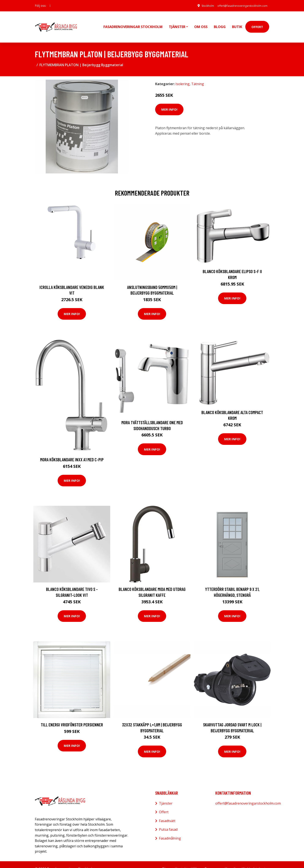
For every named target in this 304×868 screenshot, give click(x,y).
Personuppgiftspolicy (222, 860)
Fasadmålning (170, 829)
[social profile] (50, 6)
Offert (257, 22)
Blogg (220, 22)
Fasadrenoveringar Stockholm (133, 22)
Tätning (198, 75)
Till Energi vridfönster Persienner (72, 716)
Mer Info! (169, 101)
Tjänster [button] (177, 22)
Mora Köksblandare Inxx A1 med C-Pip (72, 451)
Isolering (183, 75)
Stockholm (197, 6)
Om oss (201, 22)
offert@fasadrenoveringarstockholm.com (238, 6)
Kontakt (181, 860)
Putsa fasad (168, 821)
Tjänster (166, 794)
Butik (237, 22)
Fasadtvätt (167, 812)
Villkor (196, 860)
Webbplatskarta (255, 860)
